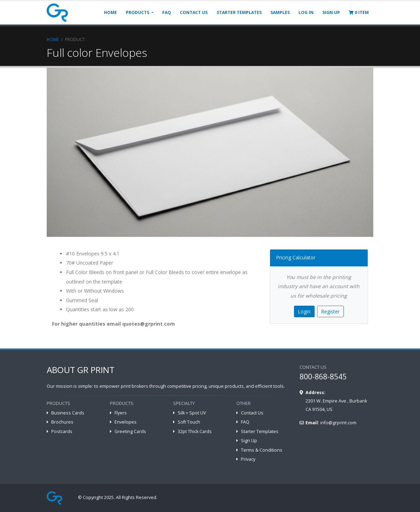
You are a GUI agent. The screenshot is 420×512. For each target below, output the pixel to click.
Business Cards (68, 413)
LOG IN (306, 12)
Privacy (248, 459)
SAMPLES (280, 12)
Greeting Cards (130, 431)
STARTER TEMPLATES (239, 12)
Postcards (62, 431)
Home (53, 39)
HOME (110, 12)
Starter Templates (260, 431)
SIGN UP (331, 12)
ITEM (359, 12)
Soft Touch (189, 422)
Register (330, 311)
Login (304, 311)
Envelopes (126, 422)
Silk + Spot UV (192, 413)
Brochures (62, 422)
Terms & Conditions (262, 450)
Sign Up (249, 441)
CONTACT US (194, 12)
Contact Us (252, 413)
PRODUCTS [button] (138, 12)
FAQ (167, 12)
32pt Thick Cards (195, 431)
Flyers (121, 413)
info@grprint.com (338, 423)
